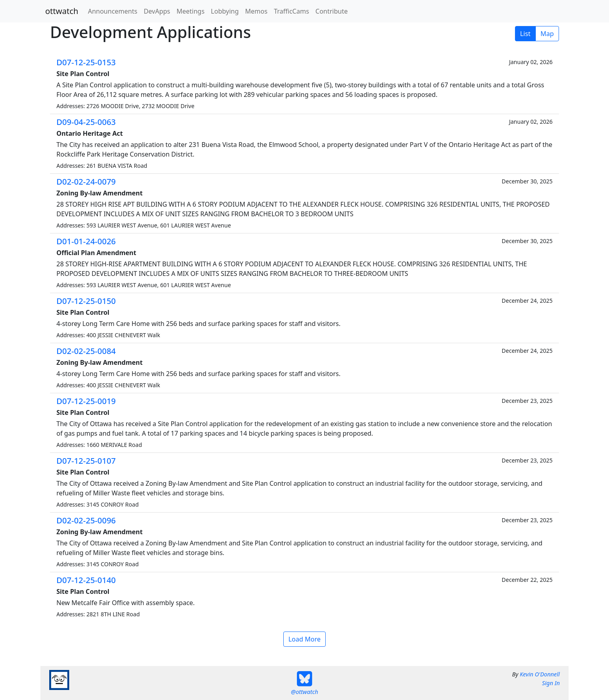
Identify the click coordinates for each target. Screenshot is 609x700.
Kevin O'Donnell (540, 674)
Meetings (190, 11)
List (525, 34)
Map (547, 34)
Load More (305, 639)
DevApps (157, 11)
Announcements (113, 11)
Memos (256, 11)
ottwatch (62, 11)
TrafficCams (291, 11)
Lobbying (225, 11)
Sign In (551, 683)
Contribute (332, 11)
